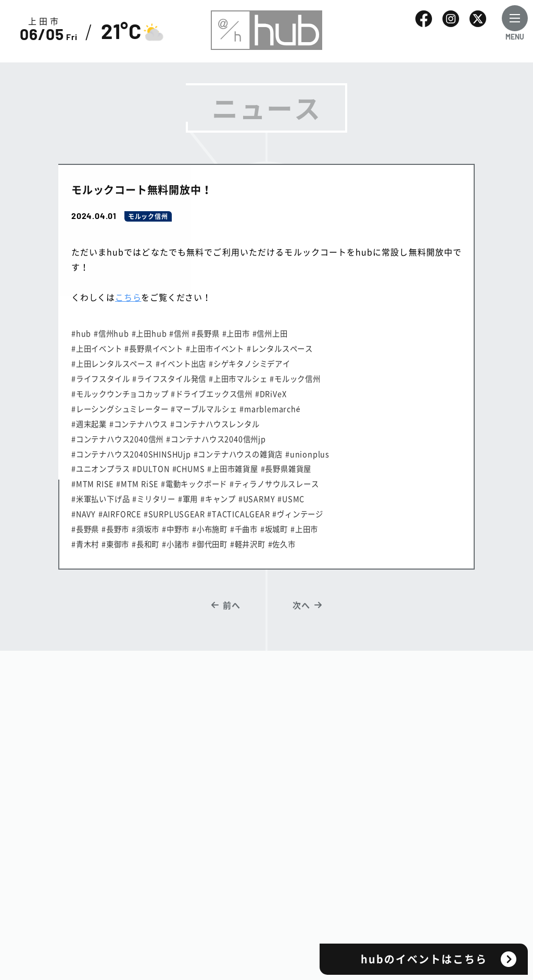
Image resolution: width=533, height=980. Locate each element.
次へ (301, 605)
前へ (232, 605)
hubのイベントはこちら (424, 959)
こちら (128, 297)
